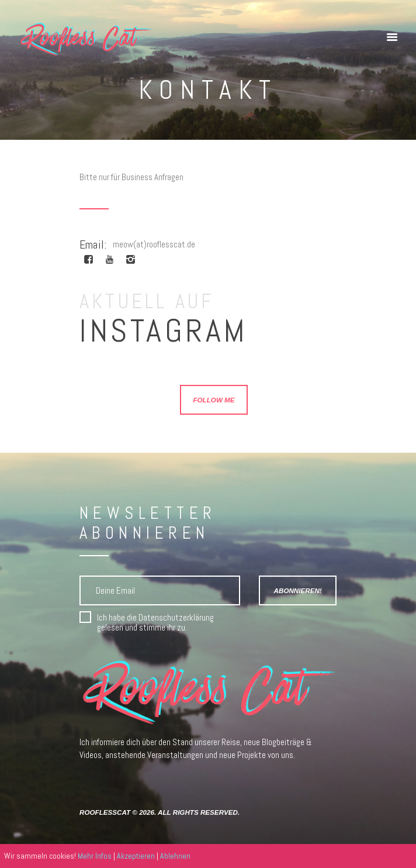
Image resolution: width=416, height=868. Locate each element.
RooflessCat (105, 812)
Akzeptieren (136, 856)
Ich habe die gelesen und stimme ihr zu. (155, 623)
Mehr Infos (95, 856)
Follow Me (214, 400)
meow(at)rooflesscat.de (154, 244)
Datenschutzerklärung (176, 617)
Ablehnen (175, 856)
